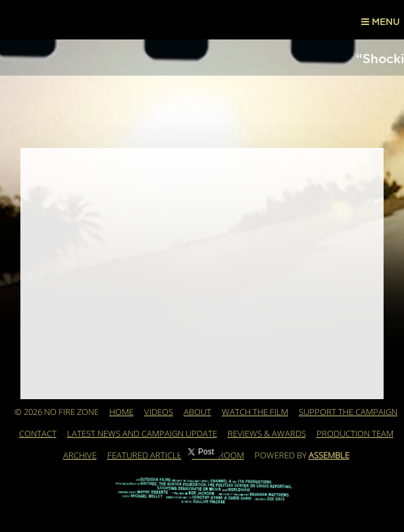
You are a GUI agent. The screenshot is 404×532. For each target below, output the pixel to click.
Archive (80, 456)
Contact (38, 434)
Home (121, 412)
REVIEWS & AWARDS (267, 434)
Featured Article (144, 456)
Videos (159, 412)
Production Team (355, 434)
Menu (381, 22)
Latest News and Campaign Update (142, 434)
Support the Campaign (348, 412)
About (197, 412)
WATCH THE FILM (255, 412)
